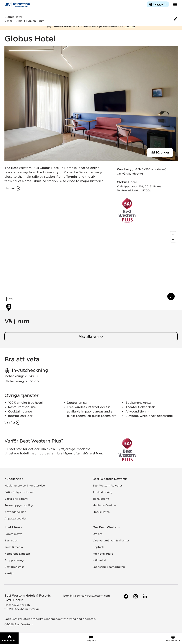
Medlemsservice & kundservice (25, 486)
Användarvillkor (15, 512)
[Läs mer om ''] (12, 188)
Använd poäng (102, 492)
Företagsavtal (14, 534)
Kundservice (14, 479)
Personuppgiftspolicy (19, 505)
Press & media (14, 547)
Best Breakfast (14, 567)
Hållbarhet (99, 560)
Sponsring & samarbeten (109, 567)
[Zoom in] (173, 234)
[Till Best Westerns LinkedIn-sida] (145, 596)
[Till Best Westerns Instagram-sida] (135, 596)
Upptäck (98, 547)
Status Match (101, 512)
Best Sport (11, 541)
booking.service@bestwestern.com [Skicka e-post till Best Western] (87, 596)
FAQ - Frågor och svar (19, 492)
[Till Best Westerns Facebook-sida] (126, 596)
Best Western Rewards (110, 479)
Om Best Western (106, 527)
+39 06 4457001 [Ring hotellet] (139, 190)
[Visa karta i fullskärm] (171, 296)
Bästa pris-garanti (16, 499)
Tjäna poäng (101, 499)
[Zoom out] (173, 239)
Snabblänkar (14, 527)
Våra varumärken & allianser (111, 541)
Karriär (9, 573)
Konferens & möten (17, 554)
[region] (91, 266)
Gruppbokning (14, 560)
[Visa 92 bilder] (160, 153)
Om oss (97, 534)
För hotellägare (103, 554)
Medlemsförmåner (105, 505)
